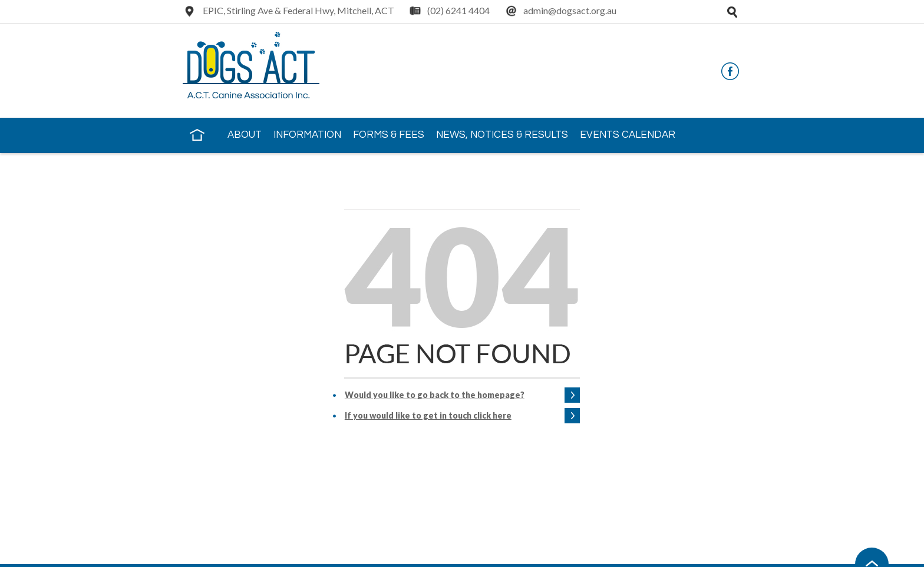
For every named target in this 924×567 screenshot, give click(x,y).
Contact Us (222, 168)
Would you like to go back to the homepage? (435, 395)
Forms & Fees (389, 135)
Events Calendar (628, 135)
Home (197, 134)
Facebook (730, 71)
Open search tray (732, 12)
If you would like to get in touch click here (428, 415)
